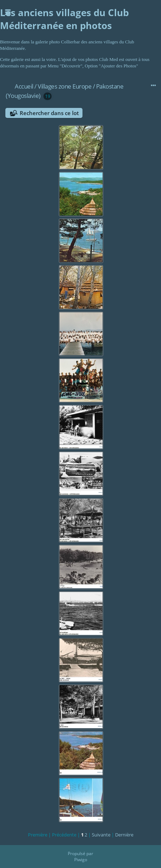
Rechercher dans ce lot (49, 113)
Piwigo (81, 860)
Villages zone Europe (65, 86)
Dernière (124, 835)
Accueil (24, 86)
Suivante (101, 835)
